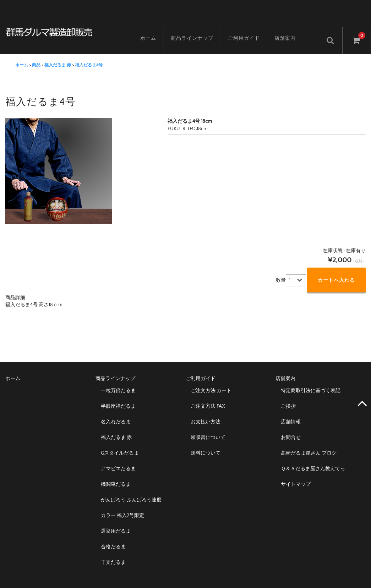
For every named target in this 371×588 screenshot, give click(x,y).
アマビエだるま (118, 460)
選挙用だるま (116, 522)
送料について (206, 444)
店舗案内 (291, 31)
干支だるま (113, 554)
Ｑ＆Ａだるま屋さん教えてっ (313, 460)
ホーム (154, 31)
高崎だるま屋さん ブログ (309, 444)
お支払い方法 (206, 413)
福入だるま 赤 (116, 429)
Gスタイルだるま (120, 444)
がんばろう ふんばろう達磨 (131, 491)
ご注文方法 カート (211, 382)
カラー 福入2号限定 (122, 507)
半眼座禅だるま (118, 397)
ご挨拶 (288, 397)
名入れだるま (116, 413)
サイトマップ (296, 476)
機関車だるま (116, 476)
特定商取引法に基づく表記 (311, 382)
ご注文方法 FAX (208, 397)
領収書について (208, 429)
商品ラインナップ (198, 31)
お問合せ (291, 429)
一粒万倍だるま (118, 382)
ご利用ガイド (250, 31)
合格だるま (113, 538)
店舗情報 (291, 413)
